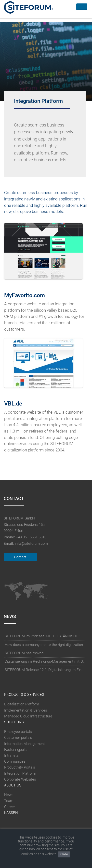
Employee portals (18, 732)
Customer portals (18, 738)
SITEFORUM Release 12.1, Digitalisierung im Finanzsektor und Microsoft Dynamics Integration (45, 670)
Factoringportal (16, 750)
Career (10, 807)
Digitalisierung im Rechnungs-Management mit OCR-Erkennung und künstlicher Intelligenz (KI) (45, 661)
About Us (13, 785)
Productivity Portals (20, 767)
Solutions (14, 722)
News (9, 795)
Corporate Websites (20, 779)
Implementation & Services (26, 710)
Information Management (25, 744)
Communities (15, 761)
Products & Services (24, 695)
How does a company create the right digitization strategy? (45, 645)
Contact (20, 557)
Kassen (11, 813)
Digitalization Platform (22, 704)
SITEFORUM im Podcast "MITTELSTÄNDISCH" (42, 636)
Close (64, 854)
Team (9, 801)
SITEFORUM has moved (24, 653)
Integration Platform (20, 773)
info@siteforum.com (31, 544)
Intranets (11, 756)
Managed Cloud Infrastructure (28, 716)
